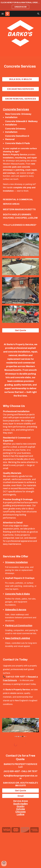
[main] (21, 66)
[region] (20, 5)
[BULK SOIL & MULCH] (21, 79)
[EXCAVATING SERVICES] (21, 89)
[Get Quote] (21, 330)
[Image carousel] (21, 727)
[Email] (21, 796)
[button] (3, 14)
